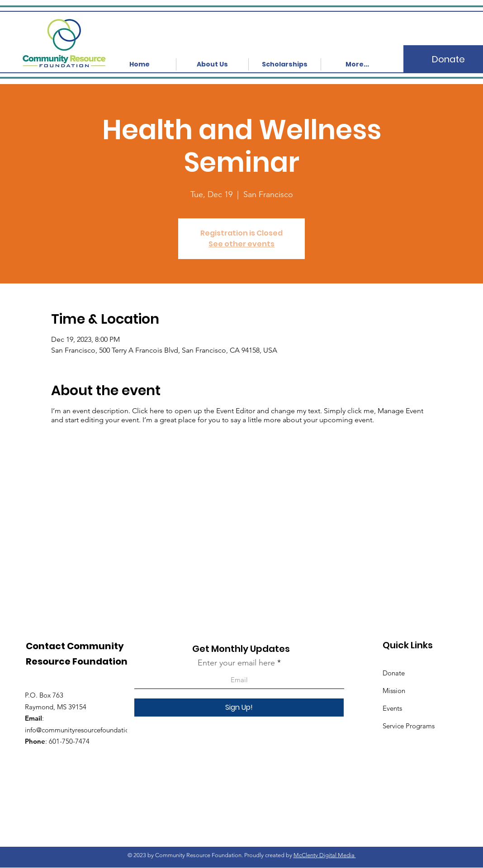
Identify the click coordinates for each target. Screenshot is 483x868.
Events (392, 708)
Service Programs (409, 726)
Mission (394, 691)
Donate (394, 673)
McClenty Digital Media (325, 855)
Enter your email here (236, 663)
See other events (241, 244)
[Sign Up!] (239, 708)
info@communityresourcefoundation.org (85, 730)
